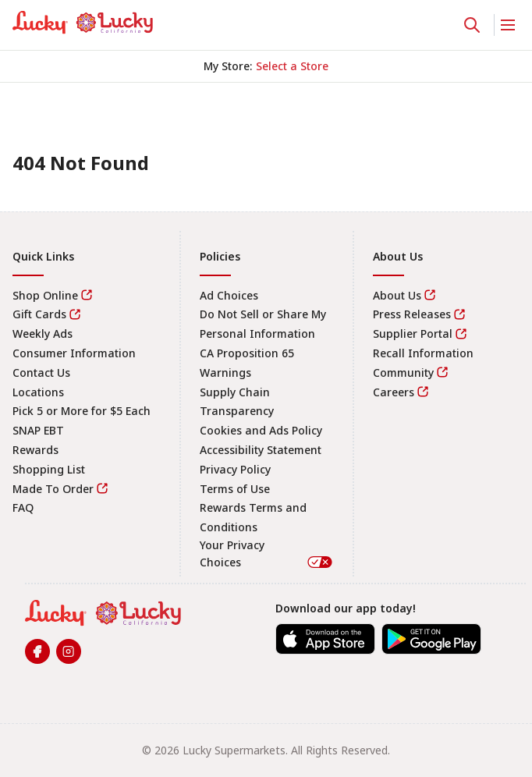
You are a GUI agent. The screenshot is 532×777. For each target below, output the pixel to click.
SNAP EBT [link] (38, 430)
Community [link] (403, 373)
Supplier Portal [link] (413, 334)
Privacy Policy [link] (235, 469)
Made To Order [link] (53, 489)
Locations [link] (38, 392)
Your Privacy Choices (267, 553)
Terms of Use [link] (235, 489)
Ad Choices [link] (229, 295)
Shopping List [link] (49, 469)
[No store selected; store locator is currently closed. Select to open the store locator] (292, 66)
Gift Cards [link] (39, 314)
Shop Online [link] (45, 295)
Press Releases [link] (412, 314)
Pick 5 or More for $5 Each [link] (82, 411)
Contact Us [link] (41, 373)
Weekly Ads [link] (43, 334)
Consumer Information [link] (74, 353)
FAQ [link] (23, 507)
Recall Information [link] (423, 353)
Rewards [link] (35, 450)
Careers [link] (394, 392)
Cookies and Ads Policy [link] (261, 430)
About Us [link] (397, 295)
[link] (83, 23)
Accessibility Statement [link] (261, 450)
